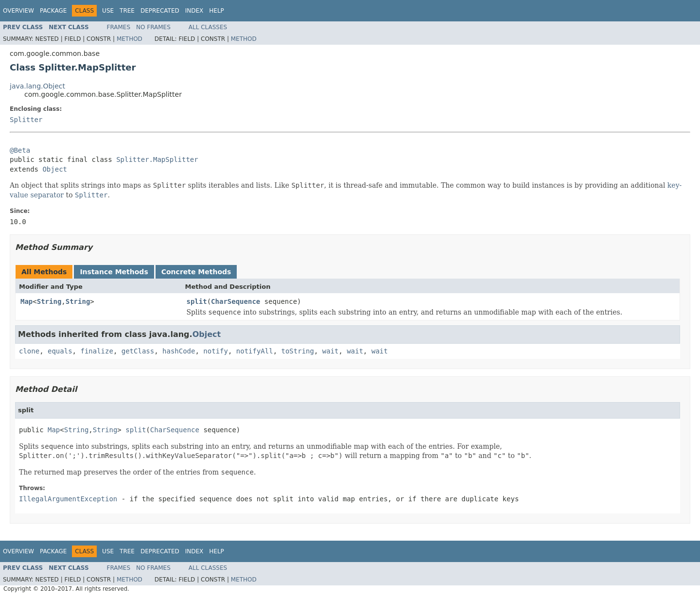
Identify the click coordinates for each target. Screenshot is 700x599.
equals (60, 351)
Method (130, 39)
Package (53, 11)
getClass (138, 351)
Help (217, 11)
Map (26, 301)
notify (216, 351)
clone (29, 351)
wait (331, 351)
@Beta (20, 150)
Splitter (26, 120)
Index (194, 11)
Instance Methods (114, 272)
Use (108, 11)
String (49, 301)
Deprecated (160, 11)
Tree (127, 11)
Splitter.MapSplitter (157, 159)
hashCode (179, 351)
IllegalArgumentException (68, 499)
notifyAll (255, 351)
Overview (18, 11)
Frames (119, 27)
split (197, 301)
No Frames (153, 27)
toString (298, 351)
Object (55, 169)
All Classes (208, 27)
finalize (96, 351)
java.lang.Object (37, 86)
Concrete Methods (196, 272)
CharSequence (236, 301)
